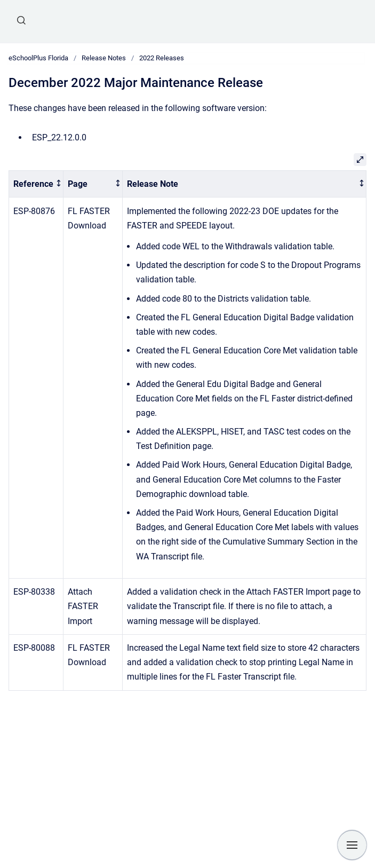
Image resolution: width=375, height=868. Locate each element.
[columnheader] (36, 184)
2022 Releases (162, 58)
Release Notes (104, 58)
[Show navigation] (352, 845)
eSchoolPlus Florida (38, 58)
